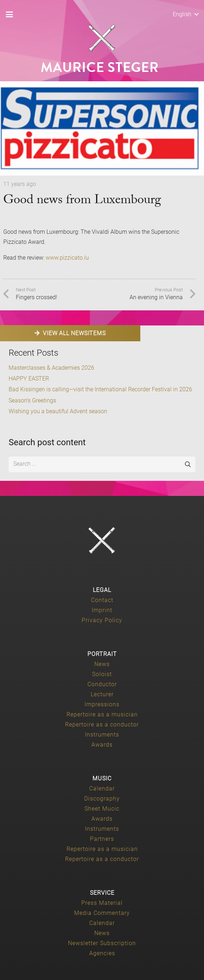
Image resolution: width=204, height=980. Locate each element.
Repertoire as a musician (102, 714)
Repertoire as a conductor (102, 724)
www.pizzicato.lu (67, 258)
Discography (102, 799)
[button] (9, 14)
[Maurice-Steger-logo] (102, 38)
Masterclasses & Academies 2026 (51, 368)
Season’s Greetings (32, 400)
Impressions (102, 704)
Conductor (102, 684)
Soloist (102, 674)
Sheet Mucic (102, 809)
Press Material (102, 903)
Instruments (102, 735)
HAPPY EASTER (29, 379)
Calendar (102, 788)
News (102, 664)
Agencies (102, 953)
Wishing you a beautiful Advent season (58, 411)
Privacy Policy (102, 620)
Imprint (102, 610)
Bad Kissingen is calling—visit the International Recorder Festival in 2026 (100, 389)
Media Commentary (102, 913)
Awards (102, 745)
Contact (102, 600)
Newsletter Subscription (102, 943)
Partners (102, 839)
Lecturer (102, 694)
